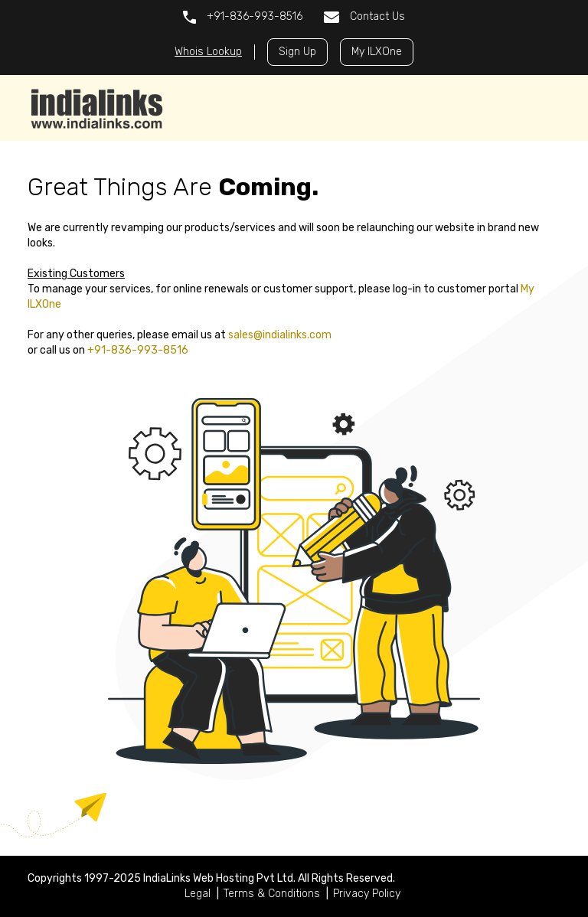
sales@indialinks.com (280, 335)
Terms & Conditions (272, 894)
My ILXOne (377, 52)
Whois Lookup (208, 52)
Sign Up (297, 52)
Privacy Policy (367, 894)
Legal (198, 894)
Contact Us (364, 16)
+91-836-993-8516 (243, 17)
